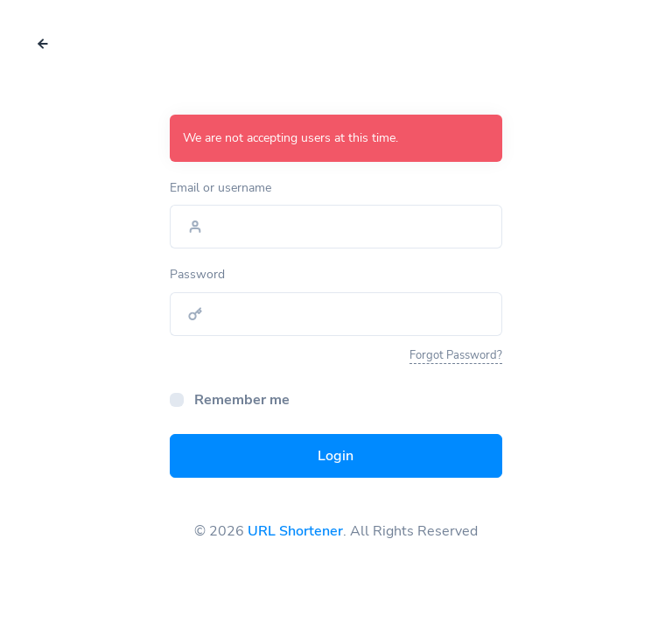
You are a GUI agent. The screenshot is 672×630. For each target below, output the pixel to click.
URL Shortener (295, 531)
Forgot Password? (456, 355)
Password (197, 274)
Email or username (220, 188)
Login (336, 456)
